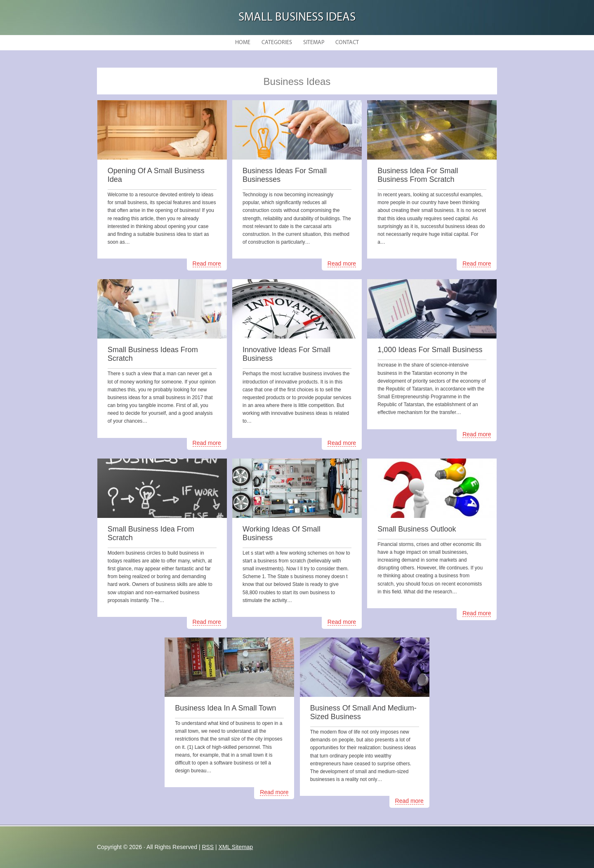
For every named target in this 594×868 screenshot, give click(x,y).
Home (243, 43)
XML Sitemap (236, 847)
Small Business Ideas (297, 18)
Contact (347, 43)
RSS (208, 847)
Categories (277, 43)
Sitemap (314, 43)
